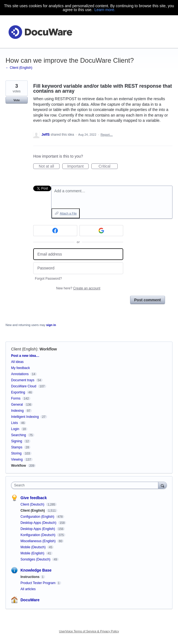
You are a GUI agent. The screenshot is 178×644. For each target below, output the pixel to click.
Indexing (17, 411)
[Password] (78, 268)
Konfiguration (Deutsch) (38, 535)
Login (15, 429)
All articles (28, 589)
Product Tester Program (38, 583)
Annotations (20, 374)
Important (78, 166)
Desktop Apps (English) (38, 529)
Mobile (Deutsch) (33, 547)
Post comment (148, 300)
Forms (16, 398)
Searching (19, 435)
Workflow (48, 349)
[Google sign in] (101, 231)
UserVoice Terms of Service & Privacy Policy (89, 631)
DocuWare (30, 600)
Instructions (30, 577)
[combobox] (86, 485)
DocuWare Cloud (24, 386)
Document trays (23, 380)
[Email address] (78, 254)
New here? (78, 288)
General (17, 405)
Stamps (17, 447)
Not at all (49, 166)
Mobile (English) (33, 553)
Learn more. (105, 10)
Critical (108, 166)
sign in (51, 325)
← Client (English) (19, 68)
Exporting (18, 392)
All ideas (17, 362)
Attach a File (68, 213)
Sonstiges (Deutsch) (36, 559)
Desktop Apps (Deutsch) (39, 523)
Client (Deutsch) (33, 504)
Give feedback (34, 498)
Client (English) (24, 349)
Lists (15, 423)
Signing (17, 441)
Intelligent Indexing (25, 417)
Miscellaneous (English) (38, 541)
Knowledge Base (36, 570)
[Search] (162, 485)
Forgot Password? (48, 279)
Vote (16, 100)
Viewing (17, 459)
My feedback (20, 368)
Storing (16, 453)
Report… (107, 135)
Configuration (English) (38, 517)
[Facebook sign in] (55, 231)
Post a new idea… (25, 356)
